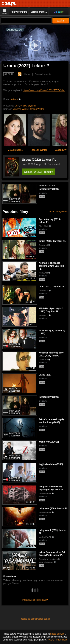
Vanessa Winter (21, 109)
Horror (27, 74)
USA (17, 106)
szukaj (61, 21)
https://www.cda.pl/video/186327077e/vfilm (44, 90)
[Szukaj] (26, 20)
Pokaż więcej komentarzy (35, 600)
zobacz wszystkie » (58, 212)
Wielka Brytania (28, 106)
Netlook (14, 99)
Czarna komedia (43, 74)
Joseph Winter (37, 109)
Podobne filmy (15, 212)
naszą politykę (57, 634)
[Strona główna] (9, 4)
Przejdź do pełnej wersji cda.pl (35, 619)
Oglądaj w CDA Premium (39, 172)
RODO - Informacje (57, 640)
